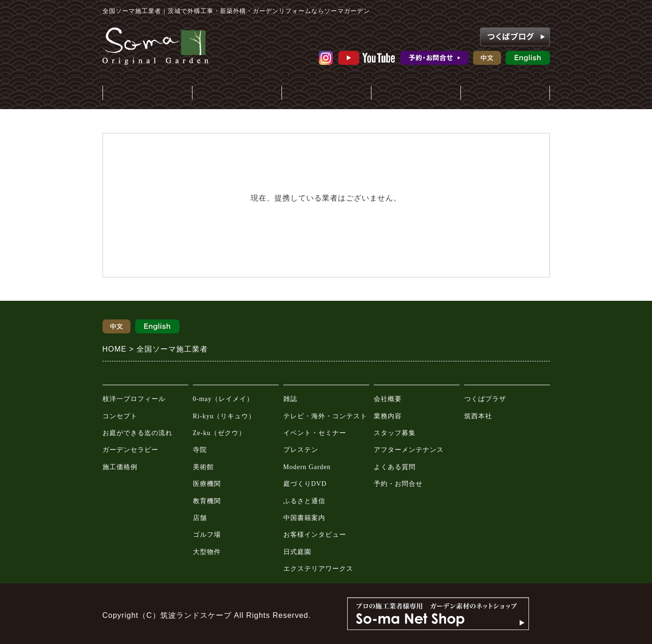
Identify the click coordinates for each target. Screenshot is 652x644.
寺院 (200, 450)
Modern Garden (307, 467)
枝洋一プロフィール (134, 399)
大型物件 (207, 552)
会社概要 (388, 399)
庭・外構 (147, 93)
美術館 (203, 467)
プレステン (301, 450)
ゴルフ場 (207, 535)
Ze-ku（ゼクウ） (219, 433)
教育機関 (207, 501)
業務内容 (388, 416)
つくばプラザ (485, 399)
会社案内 (416, 93)
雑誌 (290, 399)
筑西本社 (478, 416)
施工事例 (237, 93)
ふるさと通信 (304, 501)
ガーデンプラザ (505, 93)
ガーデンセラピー (130, 450)
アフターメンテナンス (409, 450)
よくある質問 (395, 467)
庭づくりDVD (305, 484)
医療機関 (207, 484)
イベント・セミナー (315, 433)
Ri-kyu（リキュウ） (224, 416)
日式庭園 (297, 552)
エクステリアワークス (318, 569)
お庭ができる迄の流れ (137, 433)
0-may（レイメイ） (223, 399)
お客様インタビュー (315, 535)
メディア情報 (326, 93)
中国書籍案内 (304, 518)
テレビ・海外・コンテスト (325, 416)
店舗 (200, 518)
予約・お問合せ (398, 484)
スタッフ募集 (395, 433)
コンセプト (120, 416)
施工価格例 (120, 467)
